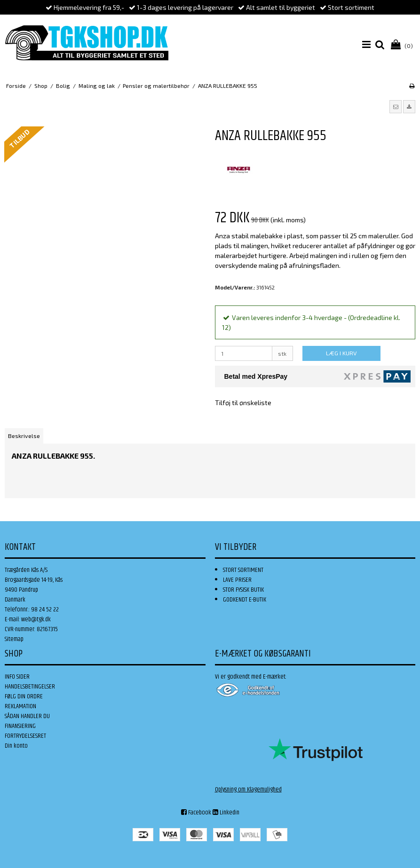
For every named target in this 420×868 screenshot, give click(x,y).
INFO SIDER (17, 677)
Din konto (16, 746)
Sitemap (14, 639)
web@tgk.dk (36, 619)
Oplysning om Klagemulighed (248, 790)
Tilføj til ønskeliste (243, 403)
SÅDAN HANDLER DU (27, 716)
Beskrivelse (24, 436)
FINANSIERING (20, 726)
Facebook (196, 813)
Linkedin (226, 813)
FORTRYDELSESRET (25, 736)
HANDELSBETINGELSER (30, 687)
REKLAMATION (20, 706)
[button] (396, 107)
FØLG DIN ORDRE (24, 696)
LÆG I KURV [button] (341, 353)
